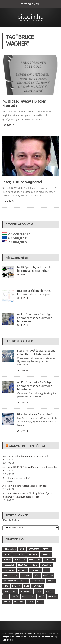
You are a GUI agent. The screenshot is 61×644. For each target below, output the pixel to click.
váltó (41, 597)
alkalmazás (10, 549)
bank (22, 549)
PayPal (51, 581)
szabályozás (10, 591)
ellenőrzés (35, 560)
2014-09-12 (22, 274)
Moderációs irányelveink (28, 637)
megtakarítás (10, 581)
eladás (7, 560)
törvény (49, 591)
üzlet (40, 602)
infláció (22, 570)
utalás (15, 597)
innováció (35, 570)
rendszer (37, 586)
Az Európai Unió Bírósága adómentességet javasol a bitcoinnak (35, 318)
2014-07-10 (22, 298)
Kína (37, 575)
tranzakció (26, 591)
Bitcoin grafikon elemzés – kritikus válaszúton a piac (35, 292)
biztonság (19, 554)
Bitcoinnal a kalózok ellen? (35, 414)
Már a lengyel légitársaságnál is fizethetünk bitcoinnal (37, 352)
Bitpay (7, 554)
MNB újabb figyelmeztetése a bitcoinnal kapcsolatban (37, 269)
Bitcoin (47, 549)
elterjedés (50, 560)
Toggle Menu (31, 4)
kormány (26, 575)
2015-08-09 (22, 371)
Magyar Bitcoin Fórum (27, 446)
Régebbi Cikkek (11, 520)
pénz (27, 586)
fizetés (34, 565)
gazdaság (46, 565)
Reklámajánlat (49, 637)
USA (6, 597)
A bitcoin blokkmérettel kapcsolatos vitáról (25, 486)
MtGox (24, 581)
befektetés (34, 549)
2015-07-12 (22, 431)
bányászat (33, 554)
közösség (48, 575)
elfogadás (20, 560)
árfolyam (19, 602)
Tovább (8, 125)
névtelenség (38, 581)
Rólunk (20, 634)
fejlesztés (9, 565)
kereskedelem (11, 575)
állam (7, 602)
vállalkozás (28, 597)
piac (6, 586)
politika (16, 586)
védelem (52, 597)
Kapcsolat (7, 640)
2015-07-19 (22, 325)
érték (30, 602)
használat (9, 570)
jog (46, 570)
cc (3, 634)
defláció (46, 554)
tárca (38, 591)
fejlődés (23, 565)
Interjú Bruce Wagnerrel (22, 182)
